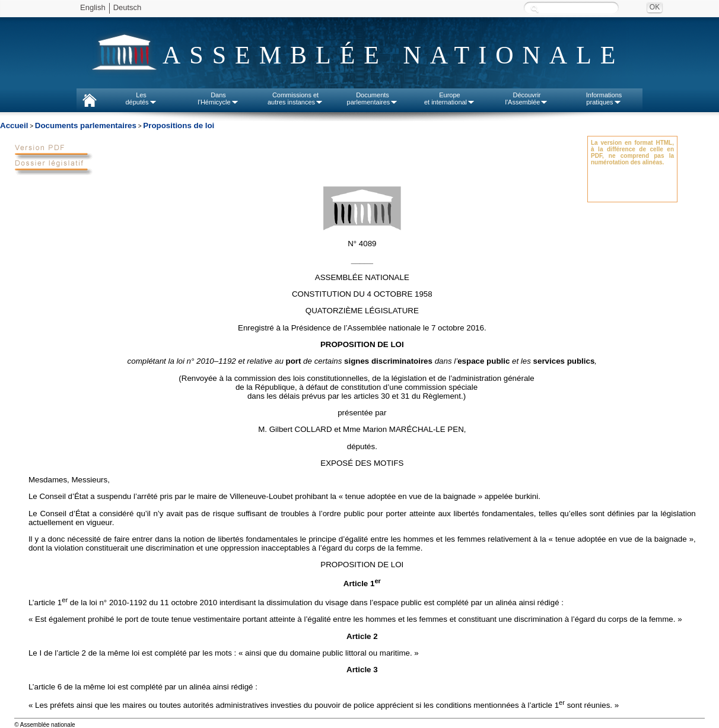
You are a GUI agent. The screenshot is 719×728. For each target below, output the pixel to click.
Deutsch (128, 7)
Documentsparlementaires (373, 98)
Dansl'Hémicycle (218, 98)
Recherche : (535, 9)
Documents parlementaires (86, 125)
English (93, 7)
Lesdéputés (141, 98)
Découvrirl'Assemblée (527, 98)
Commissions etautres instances (295, 98)
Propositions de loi (179, 125)
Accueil (14, 125)
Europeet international (450, 98)
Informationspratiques (604, 98)
